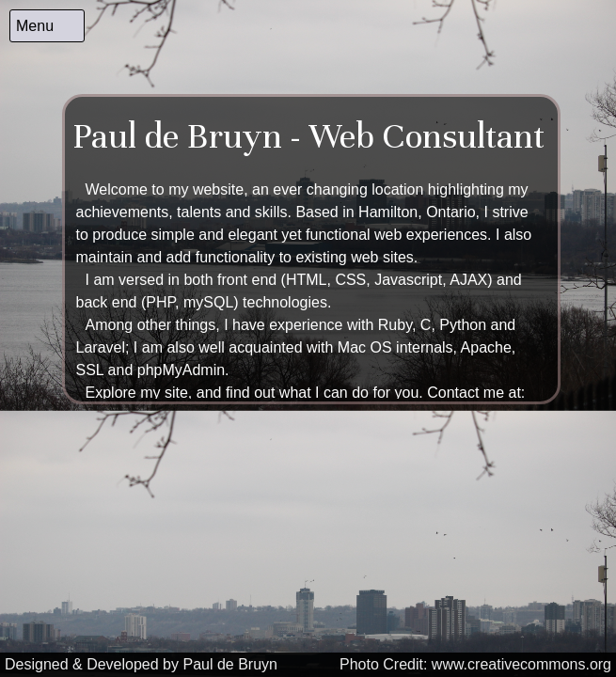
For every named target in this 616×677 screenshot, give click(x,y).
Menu (35, 26)
